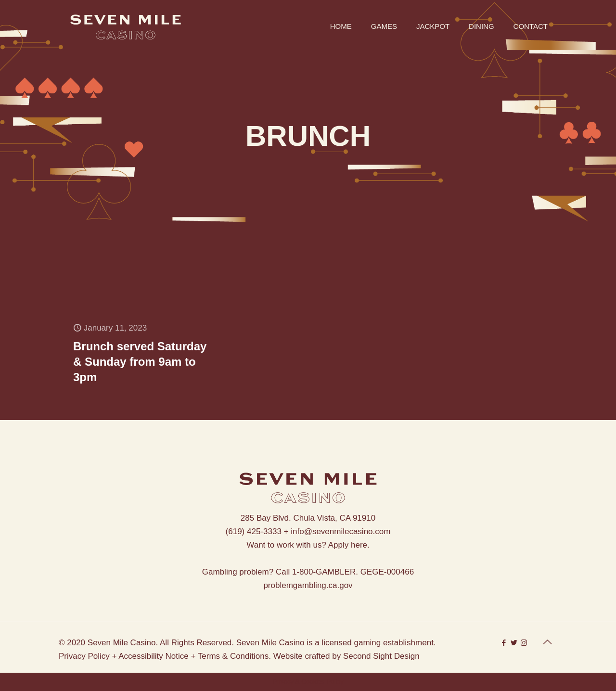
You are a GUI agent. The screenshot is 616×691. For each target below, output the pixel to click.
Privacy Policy (84, 656)
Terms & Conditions (233, 656)
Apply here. (349, 545)
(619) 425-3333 (254, 531)
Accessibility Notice (154, 656)
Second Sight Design (381, 656)
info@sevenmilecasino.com (340, 531)
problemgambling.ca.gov (308, 585)
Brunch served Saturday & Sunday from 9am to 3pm (140, 362)
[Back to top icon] (547, 642)
